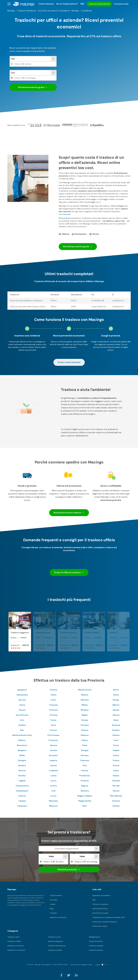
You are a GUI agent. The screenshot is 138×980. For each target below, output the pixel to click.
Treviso (116, 760)
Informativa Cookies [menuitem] (100, 913)
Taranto (116, 735)
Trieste (116, 765)
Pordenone (85, 776)
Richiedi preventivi (33, 87)
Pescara (85, 755)
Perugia (85, 750)
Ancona (22, 700)
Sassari (116, 710)
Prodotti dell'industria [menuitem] (57, 946)
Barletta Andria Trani (22, 735)
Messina (85, 700)
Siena (116, 720)
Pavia (85, 745)
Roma (116, 695)
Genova (53, 745)
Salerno (116, 705)
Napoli (85, 715)
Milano (85, 705)
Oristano (85, 725)
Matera (85, 695)
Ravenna (85, 791)
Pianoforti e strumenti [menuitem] (16, 950)
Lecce (53, 781)
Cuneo (53, 720)
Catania (22, 801)
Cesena (53, 690)
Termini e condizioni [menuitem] (100, 904)
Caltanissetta (22, 786)
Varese (116, 776)
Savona (116, 715)
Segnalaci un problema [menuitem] (101, 895)
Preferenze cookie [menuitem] (100, 926)
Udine (116, 771)
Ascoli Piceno (22, 715)
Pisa (85, 765)
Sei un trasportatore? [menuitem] (67, 4)
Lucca (53, 796)
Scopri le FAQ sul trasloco (69, 572)
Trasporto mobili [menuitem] (14, 941)
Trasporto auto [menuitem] (14, 937)
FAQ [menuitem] (82, 4)
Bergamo (22, 750)
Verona (116, 791)
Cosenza (53, 705)
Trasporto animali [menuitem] (55, 950)
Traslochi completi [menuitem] (96, 946)
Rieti (85, 806)
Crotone (53, 715)
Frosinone (53, 740)
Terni (116, 740)
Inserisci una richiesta (99, 4)
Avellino (22, 725)
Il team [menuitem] (53, 904)
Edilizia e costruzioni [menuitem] (16, 946)
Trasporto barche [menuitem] (96, 941)
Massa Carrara (85, 690)
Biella (22, 755)
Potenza (85, 781)
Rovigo (116, 700)
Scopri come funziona (69, 362)
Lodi (53, 791)
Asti (22, 720)
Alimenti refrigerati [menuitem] (55, 941)
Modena (85, 710)
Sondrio (116, 730)
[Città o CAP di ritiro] (33, 64)
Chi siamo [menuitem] (54, 900)
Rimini (116, 690)
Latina (53, 776)
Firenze (53, 730)
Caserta (22, 796)
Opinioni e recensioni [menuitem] (58, 917)
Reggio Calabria (85, 796)
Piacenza (85, 760)
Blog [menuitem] (52, 909)
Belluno (22, 740)
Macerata (53, 801)
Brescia (22, 771)
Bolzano (22, 765)
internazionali (64, 214)
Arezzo (22, 710)
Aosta (22, 705)
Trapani (116, 750)
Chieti (53, 695)
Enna (53, 725)
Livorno (53, 786)
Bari (22, 730)
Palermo (85, 735)
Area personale (121, 4)
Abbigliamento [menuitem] (94, 937)
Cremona (53, 710)
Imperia (53, 760)
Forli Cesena (53, 735)
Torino (116, 745)
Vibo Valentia (116, 796)
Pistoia (85, 771)
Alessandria (22, 695)
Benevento (22, 745)
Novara (85, 720)
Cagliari (22, 781)
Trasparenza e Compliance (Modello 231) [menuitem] (108, 917)
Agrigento (22, 690)
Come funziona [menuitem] (46, 4)
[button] (9, 4)
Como (53, 700)
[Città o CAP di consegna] (33, 78)
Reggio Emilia (85, 801)
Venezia (116, 781)
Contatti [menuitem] (53, 913)
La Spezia (53, 771)
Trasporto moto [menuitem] (54, 937)
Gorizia (53, 750)
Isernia (53, 765)
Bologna (22, 760)
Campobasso (22, 791)
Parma (85, 740)
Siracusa (116, 725)
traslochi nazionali (111, 211)
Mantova (53, 806)
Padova (85, 730)
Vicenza (116, 801)
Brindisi (22, 776)
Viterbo (116, 806)
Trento (116, 755)
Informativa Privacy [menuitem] (100, 909)
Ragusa (85, 786)
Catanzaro (22, 806)
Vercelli (116, 786)
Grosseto (53, 755)
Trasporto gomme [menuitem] (96, 950)
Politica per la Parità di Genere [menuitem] (105, 922)
